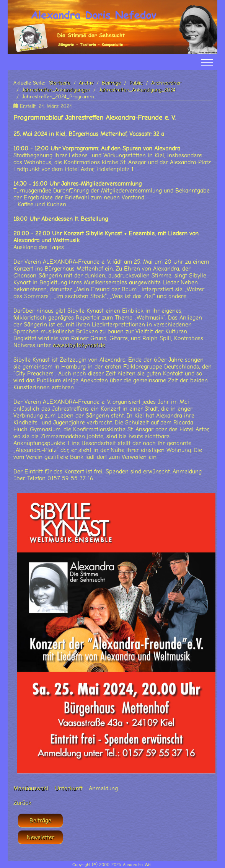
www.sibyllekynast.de (79, 345)
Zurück (22, 803)
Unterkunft (69, 788)
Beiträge (40, 821)
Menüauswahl (31, 788)
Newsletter (41, 837)
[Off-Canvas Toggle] (207, 62)
